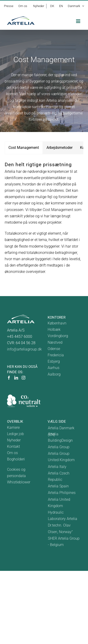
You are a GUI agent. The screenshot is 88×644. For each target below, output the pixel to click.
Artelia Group (59, 447)
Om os (12, 453)
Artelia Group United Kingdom (61, 457)
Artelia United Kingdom (59, 503)
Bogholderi (16, 459)
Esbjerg (54, 361)
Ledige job (15, 434)
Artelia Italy (57, 467)
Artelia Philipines (62, 493)
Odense (54, 349)
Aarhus (54, 368)
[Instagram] (23, 378)
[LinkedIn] (16, 378)
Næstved (55, 342)
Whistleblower (19, 482)
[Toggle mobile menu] (78, 21)
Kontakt (13, 446)
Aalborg (54, 374)
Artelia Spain (58, 486)
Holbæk (54, 330)
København (57, 323)
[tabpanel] (44, 220)
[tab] (24, 148)
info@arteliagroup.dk (24, 349)
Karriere (13, 427)
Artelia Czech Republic (59, 476)
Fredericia (56, 355)
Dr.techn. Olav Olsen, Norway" (60, 528)
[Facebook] (9, 378)
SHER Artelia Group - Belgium (64, 542)
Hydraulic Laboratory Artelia (63, 516)
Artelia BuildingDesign (60, 437)
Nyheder (14, 440)
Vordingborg (58, 336)
